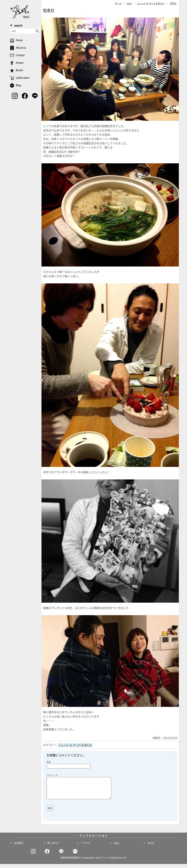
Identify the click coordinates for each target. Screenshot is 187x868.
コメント (52, 775)
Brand (151, 847)
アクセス (85, 847)
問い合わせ (53, 847)
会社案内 (18, 847)
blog (116, 847)
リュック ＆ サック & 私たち (75, 745)
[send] (37, 31)
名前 (49, 762)
